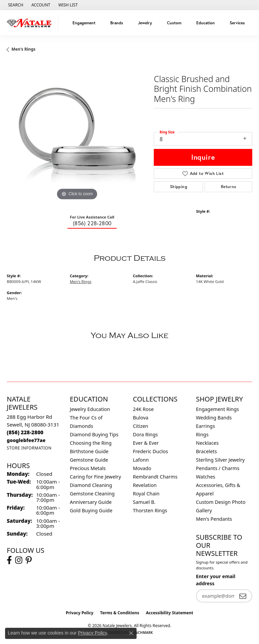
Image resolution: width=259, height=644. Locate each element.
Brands (117, 23)
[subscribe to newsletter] (243, 596)
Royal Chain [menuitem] (146, 494)
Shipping (179, 187)
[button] (15, 5)
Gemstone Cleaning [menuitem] (92, 494)
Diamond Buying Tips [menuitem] (94, 434)
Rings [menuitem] (202, 434)
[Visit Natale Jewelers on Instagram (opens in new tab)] (19, 560)
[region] (77, 132)
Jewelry (145, 23)
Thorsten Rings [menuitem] (150, 510)
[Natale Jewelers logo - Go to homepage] (31, 23)
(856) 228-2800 (92, 223)
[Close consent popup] (131, 633)
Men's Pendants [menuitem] (214, 519)
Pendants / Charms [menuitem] (218, 468)
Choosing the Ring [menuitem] (91, 443)
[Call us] (26, 440)
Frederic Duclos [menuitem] (150, 451)
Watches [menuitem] (206, 477)
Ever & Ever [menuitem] (146, 443)
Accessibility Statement (170, 613)
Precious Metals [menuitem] (88, 468)
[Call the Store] (25, 432)
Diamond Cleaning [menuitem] (91, 485)
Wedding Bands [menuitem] (214, 418)
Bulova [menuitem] (141, 418)
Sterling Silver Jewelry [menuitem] (220, 460)
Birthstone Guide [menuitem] (89, 451)
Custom (174, 23)
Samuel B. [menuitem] (144, 502)
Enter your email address (216, 580)
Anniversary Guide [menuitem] (91, 502)
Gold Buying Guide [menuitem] (91, 510)
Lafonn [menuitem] (141, 460)
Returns (229, 187)
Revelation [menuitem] (145, 485)
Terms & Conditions (120, 613)
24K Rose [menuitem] (143, 409)
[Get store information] (29, 448)
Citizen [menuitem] (141, 426)
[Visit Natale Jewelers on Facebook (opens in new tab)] (9, 560)
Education (206, 23)
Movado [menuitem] (142, 468)
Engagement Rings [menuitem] (218, 409)
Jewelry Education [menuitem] (90, 409)
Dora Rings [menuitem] (145, 434)
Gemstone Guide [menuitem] (89, 460)
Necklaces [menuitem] (207, 443)
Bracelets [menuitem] (206, 451)
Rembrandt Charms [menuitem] (155, 477)
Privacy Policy (80, 613)
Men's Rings (23, 49)
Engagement (84, 23)
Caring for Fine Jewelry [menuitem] (95, 477)
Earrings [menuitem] (205, 426)
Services (237, 23)
